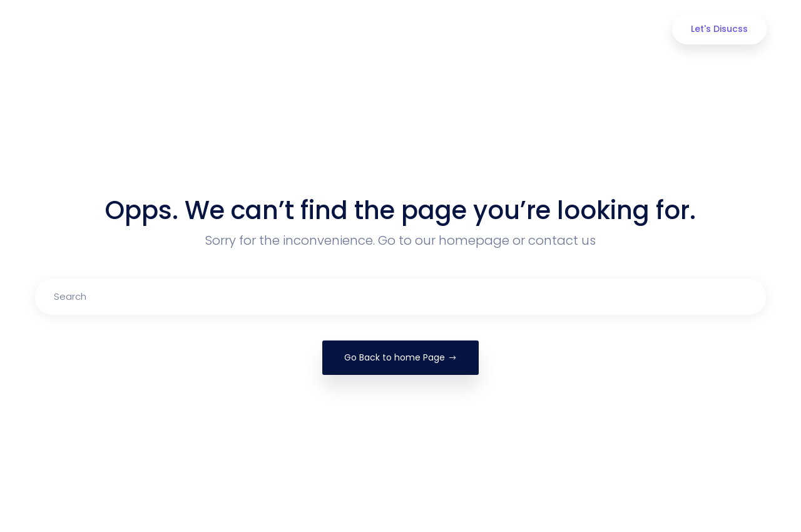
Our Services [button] (386, 29)
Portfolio (464, 29)
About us (307, 29)
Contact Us (592, 29)
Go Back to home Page (400, 357)
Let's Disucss (719, 29)
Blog (524, 29)
